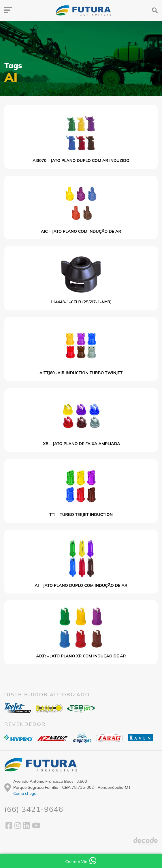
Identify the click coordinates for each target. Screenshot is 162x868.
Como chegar (26, 793)
